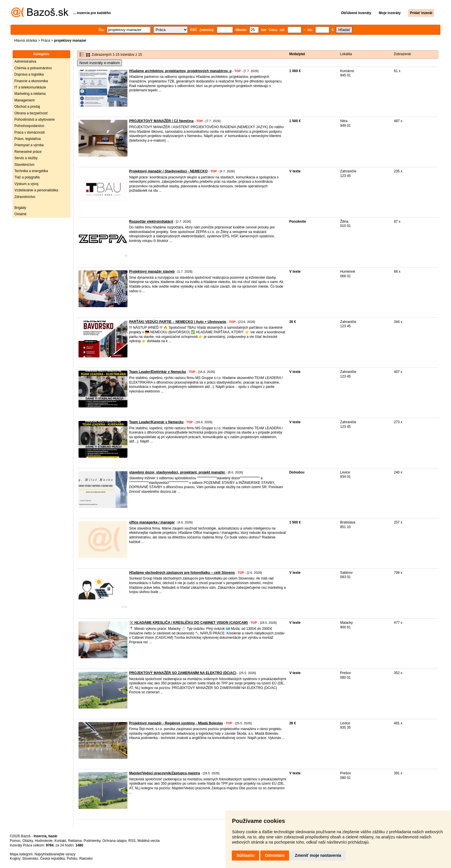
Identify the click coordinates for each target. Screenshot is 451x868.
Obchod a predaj (27, 107)
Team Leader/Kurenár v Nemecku (156, 422)
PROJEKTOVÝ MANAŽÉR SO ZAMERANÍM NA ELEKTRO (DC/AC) (183, 673)
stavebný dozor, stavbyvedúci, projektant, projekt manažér (178, 472)
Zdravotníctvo (25, 197)
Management (24, 100)
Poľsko (72, 859)
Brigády (20, 208)
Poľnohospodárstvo (29, 126)
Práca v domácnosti (29, 132)
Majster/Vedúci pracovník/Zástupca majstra (165, 773)
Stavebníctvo (24, 165)
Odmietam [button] (275, 855)
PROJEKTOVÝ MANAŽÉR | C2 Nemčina (161, 121)
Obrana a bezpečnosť (31, 113)
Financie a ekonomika (31, 81)
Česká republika (52, 859)
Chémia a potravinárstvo (33, 68)
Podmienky (92, 841)
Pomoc (15, 841)
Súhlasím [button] (245, 855)
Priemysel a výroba (29, 145)
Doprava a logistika (29, 74)
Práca (46, 41)
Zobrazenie (402, 54)
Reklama (75, 841)
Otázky (28, 841)
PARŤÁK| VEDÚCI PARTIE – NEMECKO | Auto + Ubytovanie (178, 322)
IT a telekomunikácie (30, 87)
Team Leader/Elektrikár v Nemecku (158, 372)
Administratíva (25, 61)
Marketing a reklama (30, 94)
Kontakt (60, 841)
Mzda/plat (297, 54)
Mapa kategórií (21, 854)
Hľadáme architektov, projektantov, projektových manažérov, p (180, 71)
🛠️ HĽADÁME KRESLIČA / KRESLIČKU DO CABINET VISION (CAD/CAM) (189, 623)
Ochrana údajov (114, 841)
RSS (132, 841)
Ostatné (20, 214)
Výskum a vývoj (26, 184)
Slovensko (30, 859)
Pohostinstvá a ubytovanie (35, 120)
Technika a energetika (31, 171)
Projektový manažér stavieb (152, 272)
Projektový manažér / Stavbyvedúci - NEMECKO (168, 171)
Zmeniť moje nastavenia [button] (318, 855)
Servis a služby (26, 158)
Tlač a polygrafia (27, 177)
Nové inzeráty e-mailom (100, 63)
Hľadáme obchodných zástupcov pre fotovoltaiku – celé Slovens (182, 573)
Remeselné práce (28, 152)
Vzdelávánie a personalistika (36, 190)
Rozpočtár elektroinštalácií (151, 222)
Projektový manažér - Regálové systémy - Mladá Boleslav (176, 723)
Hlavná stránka (26, 41)
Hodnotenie (44, 841)
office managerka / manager (152, 522)
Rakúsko (86, 859)
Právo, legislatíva (27, 139)
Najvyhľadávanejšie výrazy (55, 854)
